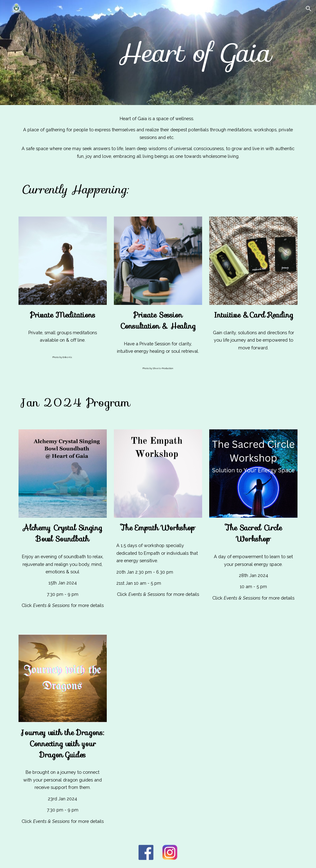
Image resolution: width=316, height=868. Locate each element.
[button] (309, 9)
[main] (194, 52)
